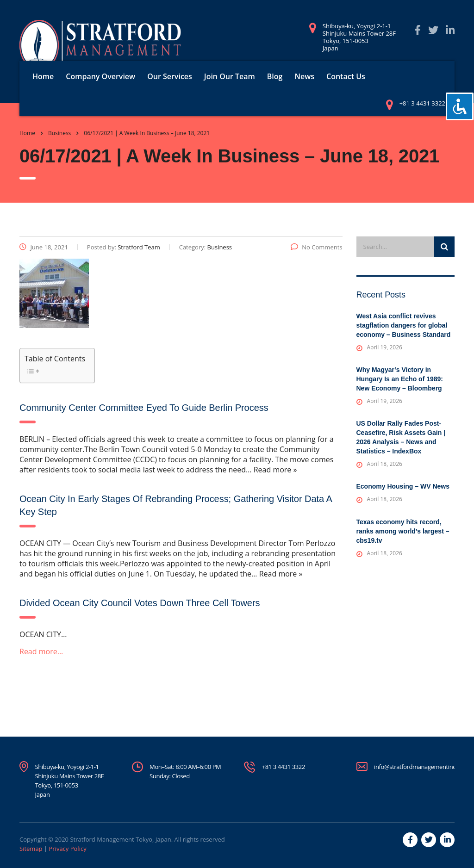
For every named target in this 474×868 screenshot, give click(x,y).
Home (43, 76)
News (304, 76)
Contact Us (346, 76)
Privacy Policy (67, 849)
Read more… (41, 651)
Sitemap (31, 849)
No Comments (316, 247)
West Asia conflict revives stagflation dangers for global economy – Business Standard (404, 325)
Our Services (170, 76)
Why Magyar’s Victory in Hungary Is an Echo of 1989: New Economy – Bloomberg (400, 379)
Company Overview (100, 76)
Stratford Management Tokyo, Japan (120, 839)
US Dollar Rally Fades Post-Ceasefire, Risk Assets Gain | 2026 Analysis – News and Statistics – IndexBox (401, 437)
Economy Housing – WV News (403, 486)
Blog (275, 76)
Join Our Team (230, 76)
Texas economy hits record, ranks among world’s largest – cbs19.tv (403, 531)
